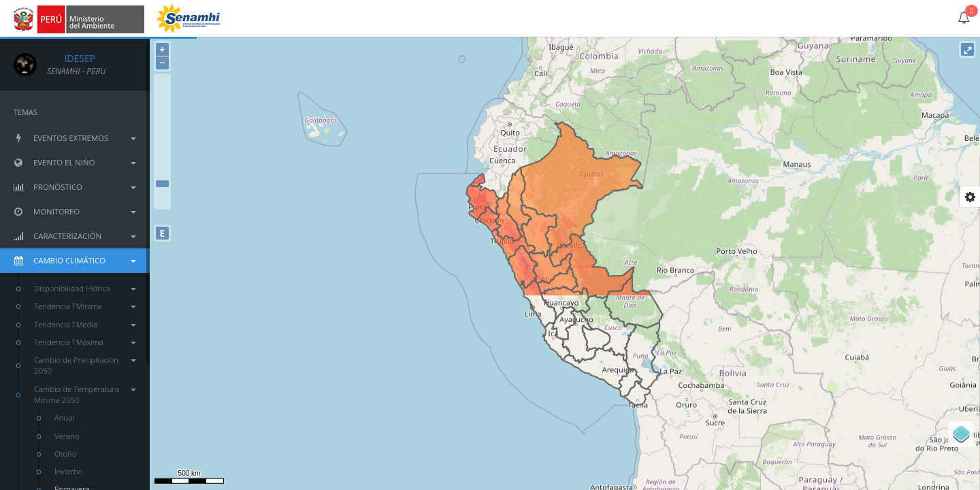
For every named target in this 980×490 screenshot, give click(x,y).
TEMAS (26, 112)
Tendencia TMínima (85, 306)
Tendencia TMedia (85, 324)
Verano (67, 436)
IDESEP (71, 58)
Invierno (69, 471)
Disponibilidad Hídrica (85, 288)
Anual (64, 418)
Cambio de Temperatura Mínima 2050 (85, 394)
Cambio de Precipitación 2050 (85, 365)
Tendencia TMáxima (85, 342)
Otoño (66, 454)
